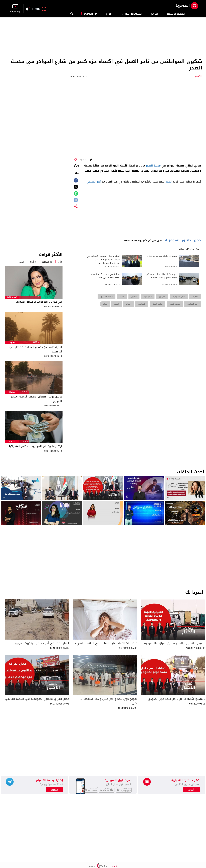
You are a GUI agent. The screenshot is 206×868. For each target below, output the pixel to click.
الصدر (169, 182)
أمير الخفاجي (94, 182)
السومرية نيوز (132, 14)
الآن (60, 262)
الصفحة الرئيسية (176, 14)
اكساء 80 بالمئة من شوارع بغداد (162, 256)
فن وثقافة (12, 297)
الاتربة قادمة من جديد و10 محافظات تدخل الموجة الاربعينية (34, 349)
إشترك (54, 790)
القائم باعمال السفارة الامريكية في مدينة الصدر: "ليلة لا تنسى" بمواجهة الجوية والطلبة (104, 260)
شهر (21, 262)
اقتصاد (12, 442)
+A (77, 166)
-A (77, 173)
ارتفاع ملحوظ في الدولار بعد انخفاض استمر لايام (35, 446)
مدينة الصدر (153, 166)
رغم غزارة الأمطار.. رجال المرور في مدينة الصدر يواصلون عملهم (162, 276)
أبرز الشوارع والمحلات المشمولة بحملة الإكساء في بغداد (106, 276)
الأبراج (109, 14)
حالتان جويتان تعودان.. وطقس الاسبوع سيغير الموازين (36, 399)
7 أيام (33, 262)
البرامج (154, 14)
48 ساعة (47, 262)
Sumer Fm (90, 14)
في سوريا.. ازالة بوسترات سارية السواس (39, 302)
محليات (12, 343)
